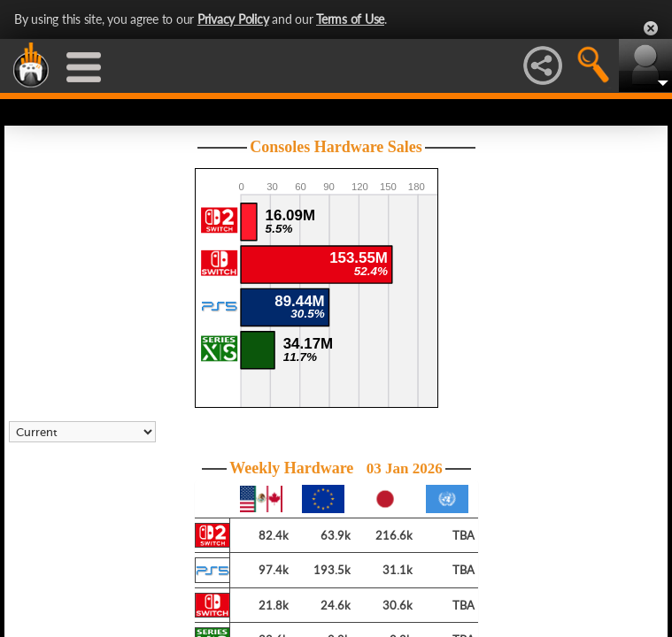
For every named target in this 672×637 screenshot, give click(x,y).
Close (651, 28)
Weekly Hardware (336, 468)
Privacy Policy (233, 19)
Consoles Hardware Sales (336, 147)
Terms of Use (350, 19)
